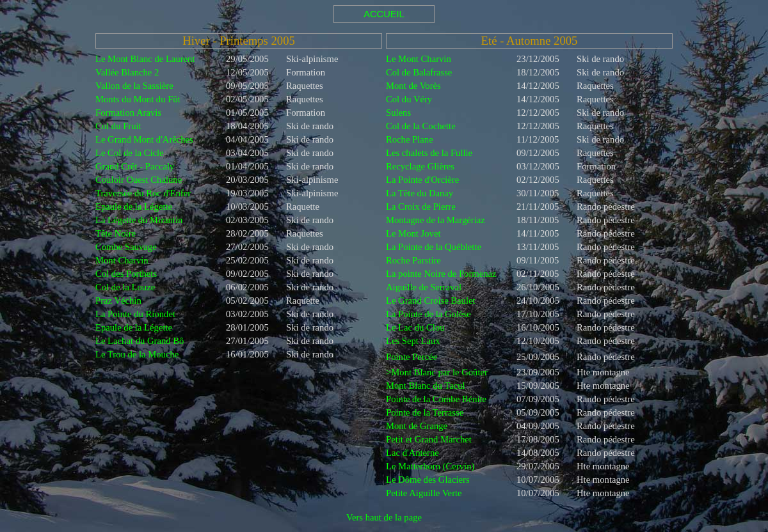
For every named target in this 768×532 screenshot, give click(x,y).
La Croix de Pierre (421, 207)
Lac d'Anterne (412, 453)
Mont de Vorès (413, 86)
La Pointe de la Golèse (428, 314)
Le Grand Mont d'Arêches (144, 139)
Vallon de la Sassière (134, 86)
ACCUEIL (384, 14)
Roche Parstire (413, 260)
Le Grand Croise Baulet (431, 301)
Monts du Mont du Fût (138, 99)
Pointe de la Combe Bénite (436, 399)
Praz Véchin (118, 301)
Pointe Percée (412, 357)
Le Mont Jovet (413, 233)
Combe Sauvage (126, 247)
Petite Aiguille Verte (424, 493)
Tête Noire (116, 233)
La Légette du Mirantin (139, 220)
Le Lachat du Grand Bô (140, 341)
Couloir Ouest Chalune (139, 180)
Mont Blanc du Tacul (426, 386)
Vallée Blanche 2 (127, 72)
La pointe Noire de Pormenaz (441, 274)
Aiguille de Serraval (424, 287)
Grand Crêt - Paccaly (135, 166)
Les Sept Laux (413, 341)
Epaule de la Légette (134, 207)
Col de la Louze (125, 287)
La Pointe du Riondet (135, 314)
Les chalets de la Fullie (429, 153)
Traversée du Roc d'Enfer (143, 193)
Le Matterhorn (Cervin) (430, 466)
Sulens (398, 113)
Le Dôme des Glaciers (428, 480)
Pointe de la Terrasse (425, 412)
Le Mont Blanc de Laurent (145, 59)
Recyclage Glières (420, 166)
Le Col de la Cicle (130, 153)
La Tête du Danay (420, 193)
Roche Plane (410, 139)
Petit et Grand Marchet (429, 439)
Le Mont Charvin (419, 59)
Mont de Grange (417, 426)
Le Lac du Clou (415, 327)
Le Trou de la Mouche (137, 354)
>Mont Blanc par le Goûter (437, 372)
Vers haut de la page (384, 517)
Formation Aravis (128, 113)
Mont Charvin (122, 260)
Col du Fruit (118, 126)
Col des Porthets (126, 274)
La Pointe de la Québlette (434, 247)
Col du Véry (409, 99)
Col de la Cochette (421, 126)
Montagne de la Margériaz (436, 220)
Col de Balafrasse (419, 72)
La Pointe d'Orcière (422, 180)
